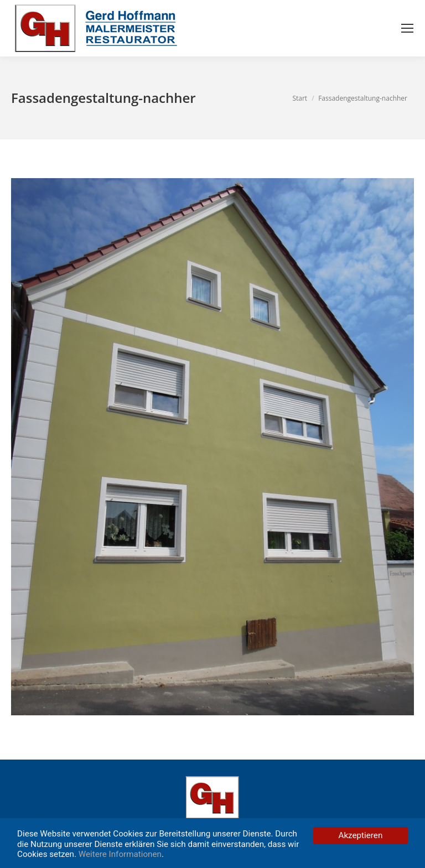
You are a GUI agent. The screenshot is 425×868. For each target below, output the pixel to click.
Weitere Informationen (120, 854)
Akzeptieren (361, 835)
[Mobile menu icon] (407, 28)
